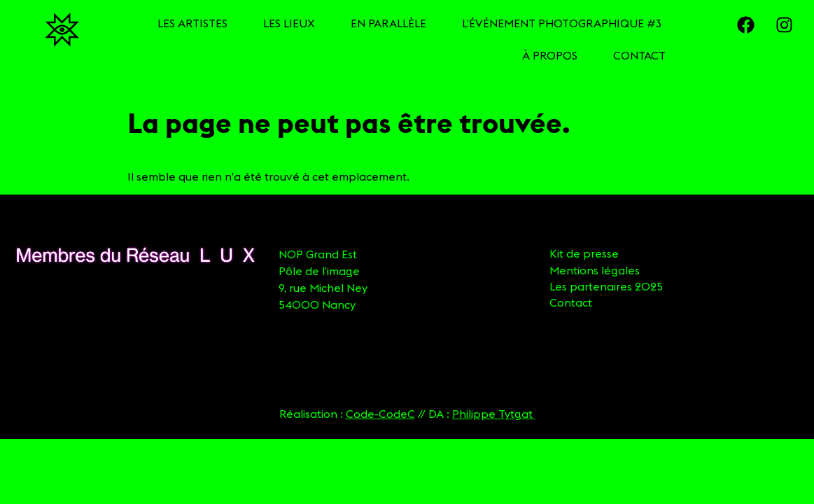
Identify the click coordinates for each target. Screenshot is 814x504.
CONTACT (639, 55)
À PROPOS (550, 55)
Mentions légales (595, 270)
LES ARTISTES (192, 23)
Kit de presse (584, 253)
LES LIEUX (289, 23)
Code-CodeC (380, 414)
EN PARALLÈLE (388, 23)
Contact (571, 302)
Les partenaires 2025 (606, 286)
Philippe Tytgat (494, 414)
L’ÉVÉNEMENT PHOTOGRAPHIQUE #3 (562, 23)
